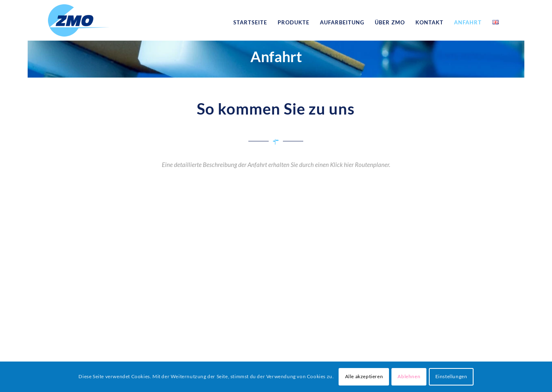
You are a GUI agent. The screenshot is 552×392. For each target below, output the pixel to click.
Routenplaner (372, 165)
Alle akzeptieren (364, 376)
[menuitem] (250, 22)
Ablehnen (409, 376)
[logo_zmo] (79, 22)
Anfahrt (276, 56)
